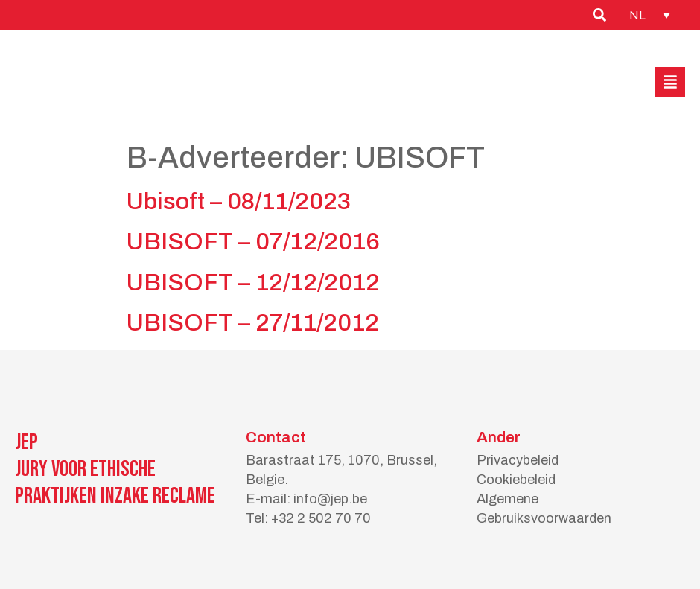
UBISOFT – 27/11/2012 (253, 323)
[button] (670, 82)
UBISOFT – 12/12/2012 (253, 283)
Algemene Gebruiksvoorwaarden (544, 509)
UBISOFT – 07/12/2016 (253, 242)
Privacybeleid (518, 460)
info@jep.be (330, 499)
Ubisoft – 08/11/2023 (239, 201)
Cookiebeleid (516, 480)
